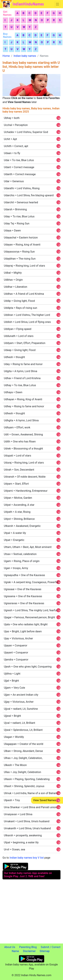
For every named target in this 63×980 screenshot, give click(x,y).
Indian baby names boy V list (27, 858)
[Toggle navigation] (57, 4)
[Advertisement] (32, 912)
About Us (10, 947)
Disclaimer (29, 951)
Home (6, 56)
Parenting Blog (28, 947)
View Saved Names (45, 800)
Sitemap (45, 951)
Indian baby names (25, 56)
